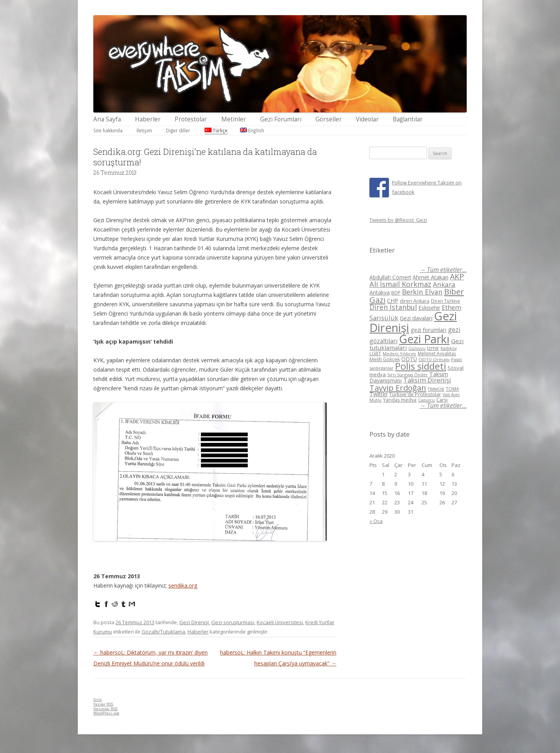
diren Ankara (415, 301)
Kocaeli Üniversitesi (280, 622)
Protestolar (191, 119)
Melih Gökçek (385, 359)
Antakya (380, 292)
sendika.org (183, 585)
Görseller (329, 119)
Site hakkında (108, 130)
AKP (457, 276)
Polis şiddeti (421, 366)
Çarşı (442, 400)
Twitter (379, 394)
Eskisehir (429, 308)
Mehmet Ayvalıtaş (437, 353)
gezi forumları (429, 330)
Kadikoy (449, 348)
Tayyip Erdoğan (398, 388)
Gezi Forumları (281, 119)
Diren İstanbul (393, 307)
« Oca (376, 521)
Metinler (234, 119)
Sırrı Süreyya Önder (408, 375)
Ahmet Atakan (430, 277)
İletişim (144, 130)
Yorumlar (105, 709)
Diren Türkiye (445, 301)
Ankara (444, 284)
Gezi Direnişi (194, 622)
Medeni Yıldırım (399, 354)
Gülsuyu (417, 348)
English (252, 130)
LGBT (375, 354)
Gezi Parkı (424, 339)
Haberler (148, 119)
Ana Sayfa (107, 119)
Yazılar (103, 704)
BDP (396, 293)
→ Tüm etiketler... (443, 270)
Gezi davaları (416, 318)
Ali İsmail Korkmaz (400, 284)
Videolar (367, 119)
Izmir (433, 348)
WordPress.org (106, 713)
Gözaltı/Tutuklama (163, 632)
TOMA (452, 389)
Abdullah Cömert (390, 277)
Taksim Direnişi (427, 380)
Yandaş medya (400, 400)
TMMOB (436, 389)
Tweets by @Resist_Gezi (398, 220)
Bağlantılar (408, 119)
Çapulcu (426, 400)
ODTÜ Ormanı (434, 359)
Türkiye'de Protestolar (415, 394)
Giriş (98, 699)
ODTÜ (409, 359)
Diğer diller (178, 130)
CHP (393, 300)
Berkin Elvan (422, 292)
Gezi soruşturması (233, 622)
